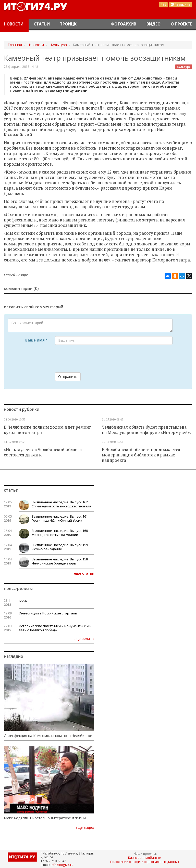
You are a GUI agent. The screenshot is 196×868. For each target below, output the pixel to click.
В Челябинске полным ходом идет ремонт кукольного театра (47, 430)
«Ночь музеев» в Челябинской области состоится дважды (43, 452)
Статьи (42, 24)
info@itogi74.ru (62, 865)
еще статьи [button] (84, 573)
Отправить (68, 377)
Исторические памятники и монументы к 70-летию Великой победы (55, 628)
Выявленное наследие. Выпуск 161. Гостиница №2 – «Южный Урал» (60, 518)
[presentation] (94, 359)
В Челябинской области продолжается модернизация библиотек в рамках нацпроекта (141, 455)
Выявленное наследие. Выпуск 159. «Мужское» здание (60, 547)
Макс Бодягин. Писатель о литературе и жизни (45, 818)
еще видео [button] (85, 827)
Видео (154, 24)
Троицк (68, 24)
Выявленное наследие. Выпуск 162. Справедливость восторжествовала (61, 504)
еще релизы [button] (84, 638)
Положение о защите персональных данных (145, 862)
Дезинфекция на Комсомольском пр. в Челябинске (48, 736)
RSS (163, 5)
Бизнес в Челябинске (144, 858)
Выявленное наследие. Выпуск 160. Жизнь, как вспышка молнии (60, 533)
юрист (24, 600)
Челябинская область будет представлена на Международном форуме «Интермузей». (146, 430)
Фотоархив (124, 24)
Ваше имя (36, 340)
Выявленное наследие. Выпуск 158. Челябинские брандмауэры (60, 561)
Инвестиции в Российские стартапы (48, 613)
